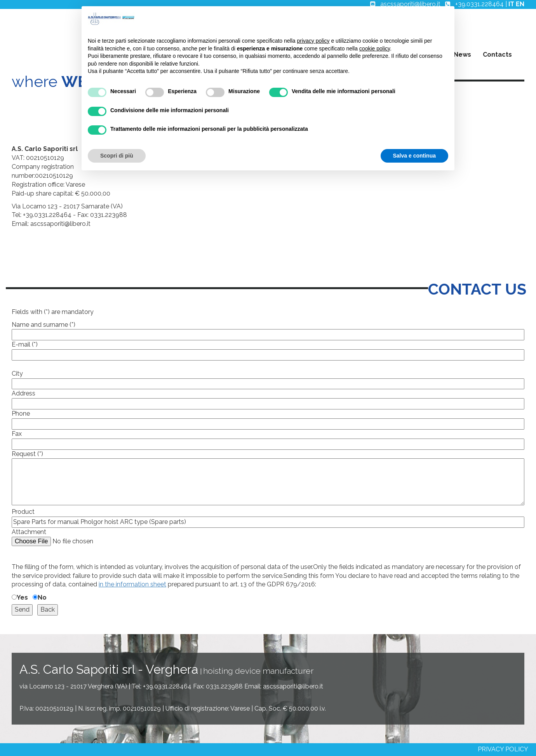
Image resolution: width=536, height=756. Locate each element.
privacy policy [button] (313, 41)
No (42, 597)
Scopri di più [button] (117, 156)
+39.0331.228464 (479, 4)
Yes (22, 597)
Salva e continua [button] (414, 156)
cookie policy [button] (375, 49)
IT (511, 4)
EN (520, 4)
